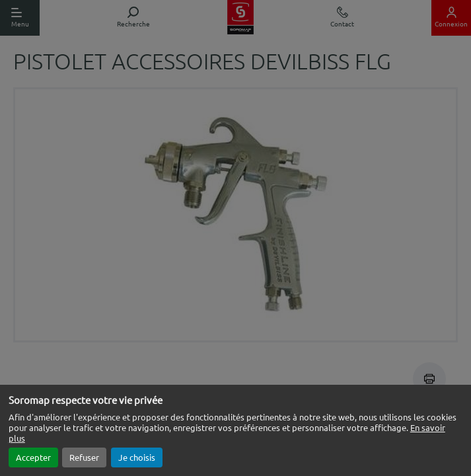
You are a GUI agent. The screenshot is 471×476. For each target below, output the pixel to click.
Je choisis (137, 457)
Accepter (33, 457)
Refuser (84, 457)
